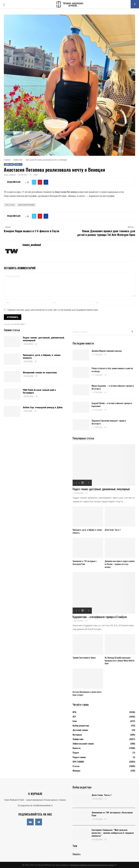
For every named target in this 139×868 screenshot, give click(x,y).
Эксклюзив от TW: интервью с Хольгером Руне (85, 563)
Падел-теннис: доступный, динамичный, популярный (44, 339)
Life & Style (10, 205)
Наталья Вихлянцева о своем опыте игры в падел (87, 693)
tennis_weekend (10, 175)
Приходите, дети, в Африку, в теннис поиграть (42, 356)
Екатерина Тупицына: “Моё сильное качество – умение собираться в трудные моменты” (113, 833)
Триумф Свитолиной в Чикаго (84, 658)
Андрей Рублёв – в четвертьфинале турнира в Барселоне (112, 405)
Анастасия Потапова (26, 205)
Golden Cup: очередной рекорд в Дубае (43, 407)
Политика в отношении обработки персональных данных (92, 865)
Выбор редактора (81, 725)
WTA (74, 712)
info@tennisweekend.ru (43, 805)
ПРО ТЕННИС (78, 762)
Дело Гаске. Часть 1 (113, 530)
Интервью (77, 735)
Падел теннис (79, 757)
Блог (75, 721)
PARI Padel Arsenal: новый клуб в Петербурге (39, 391)
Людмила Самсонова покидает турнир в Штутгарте (109, 422)
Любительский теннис (83, 743)
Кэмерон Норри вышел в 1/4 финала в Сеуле (32, 231)
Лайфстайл (9, 164)
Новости (18, 164)
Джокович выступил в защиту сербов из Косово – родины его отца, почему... (120, 564)
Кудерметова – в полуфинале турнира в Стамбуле (100, 617)
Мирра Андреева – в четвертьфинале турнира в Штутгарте (113, 387)
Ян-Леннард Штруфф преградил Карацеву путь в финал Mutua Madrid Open (120, 660)
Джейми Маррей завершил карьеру (107, 351)
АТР (74, 716)
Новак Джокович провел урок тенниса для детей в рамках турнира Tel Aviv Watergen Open (106, 233)
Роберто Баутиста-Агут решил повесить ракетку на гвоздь (112, 370)
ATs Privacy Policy (19, 324)
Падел (76, 752)
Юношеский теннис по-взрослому (40, 372)
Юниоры (76, 771)
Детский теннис (80, 730)
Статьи (76, 766)
